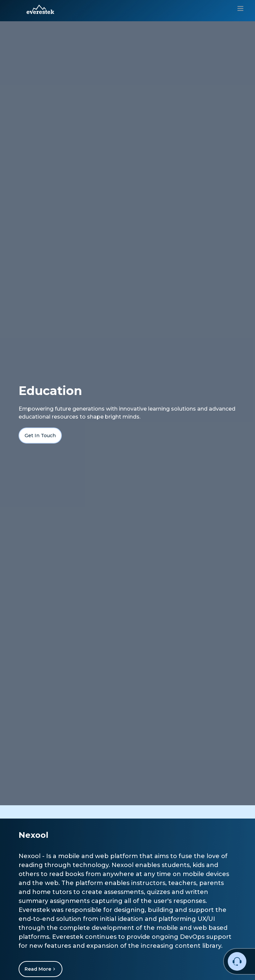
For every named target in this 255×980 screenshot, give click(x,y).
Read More (41, 969)
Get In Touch (40, 436)
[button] (40, 9)
